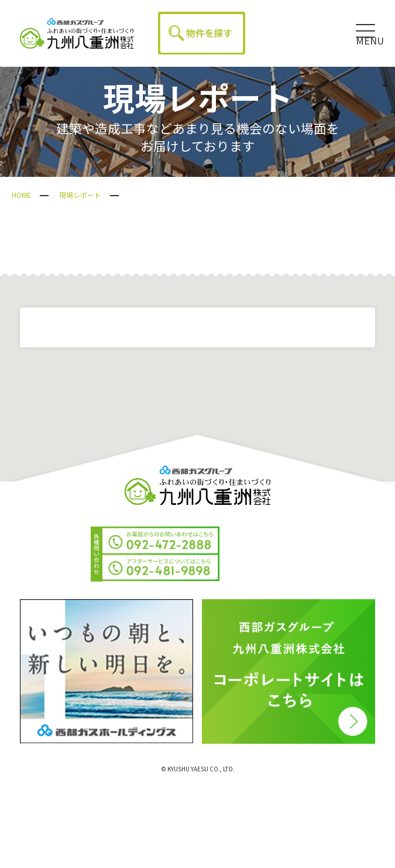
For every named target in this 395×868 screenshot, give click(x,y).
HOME (21, 195)
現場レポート (80, 195)
